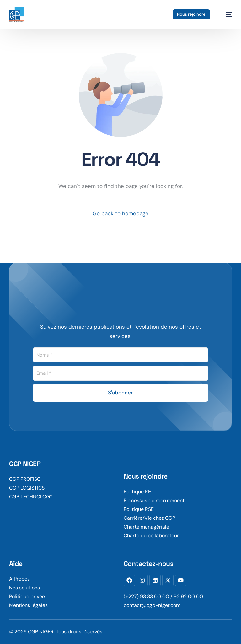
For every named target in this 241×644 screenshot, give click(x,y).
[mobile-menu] (225, 14)
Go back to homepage (120, 213)
